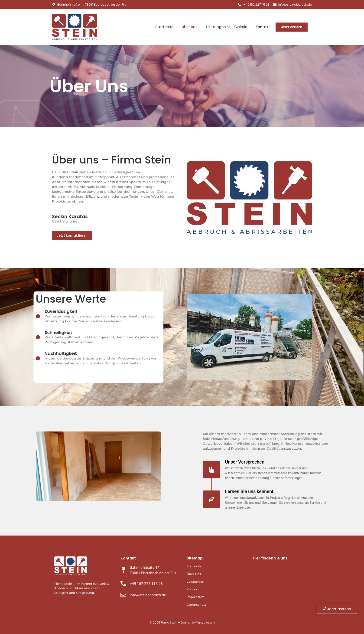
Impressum (196, 597)
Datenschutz (197, 605)
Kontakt (263, 27)
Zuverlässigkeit (25, 311)
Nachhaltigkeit (25, 353)
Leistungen (216, 27)
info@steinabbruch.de (148, 595)
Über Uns (190, 27)
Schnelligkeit (23, 332)
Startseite (164, 27)
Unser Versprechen (280, 462)
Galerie (241, 27)
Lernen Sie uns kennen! (285, 491)
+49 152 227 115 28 (146, 584)
